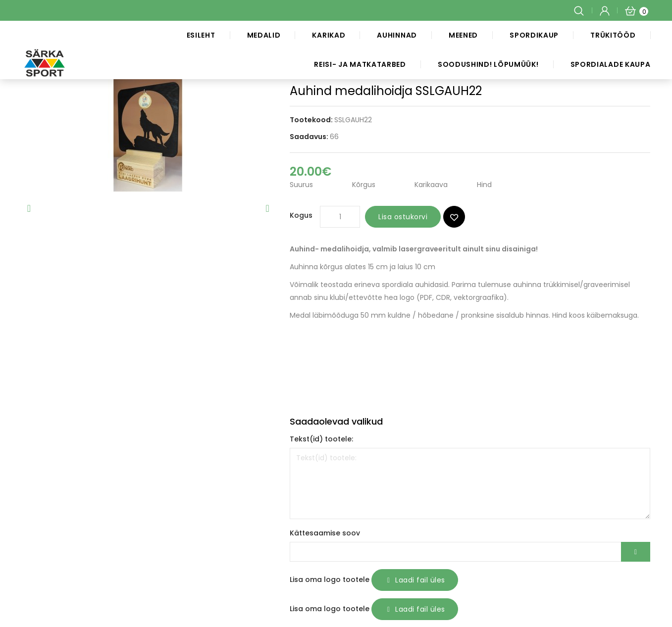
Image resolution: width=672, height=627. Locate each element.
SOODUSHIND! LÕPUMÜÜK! (488, 64)
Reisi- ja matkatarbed (360, 64)
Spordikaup (534, 35)
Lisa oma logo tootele (330, 579)
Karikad (329, 35)
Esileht (201, 35)
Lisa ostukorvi (403, 217)
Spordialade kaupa (611, 64)
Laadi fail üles (415, 580)
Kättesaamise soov (325, 533)
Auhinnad (397, 35)
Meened (463, 35)
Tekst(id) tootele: (321, 439)
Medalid (264, 35)
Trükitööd (613, 35)
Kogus (301, 215)
